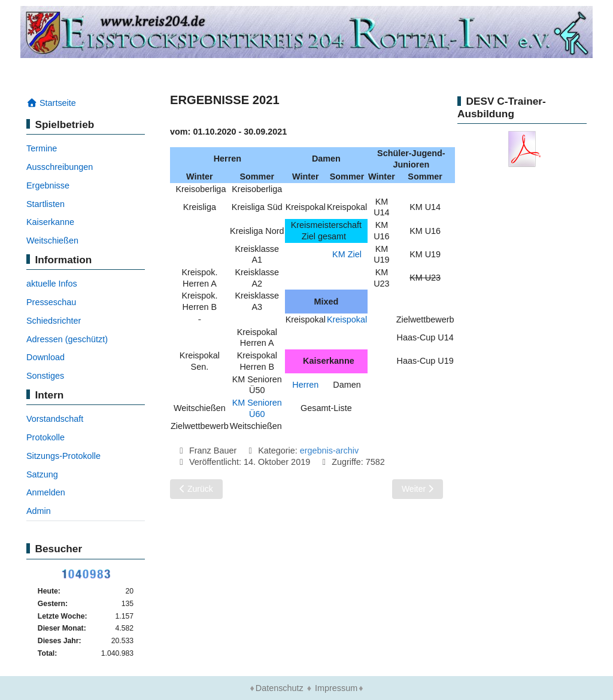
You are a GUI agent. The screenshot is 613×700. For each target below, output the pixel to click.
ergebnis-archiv (329, 451)
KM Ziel (347, 254)
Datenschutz (280, 688)
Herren (305, 385)
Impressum (336, 688)
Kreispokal (347, 319)
